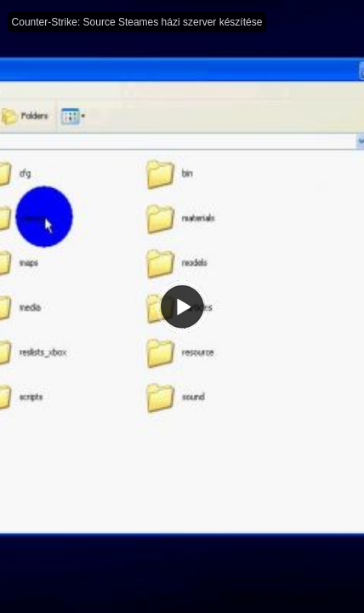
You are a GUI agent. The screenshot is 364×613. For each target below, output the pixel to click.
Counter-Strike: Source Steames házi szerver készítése (137, 22)
